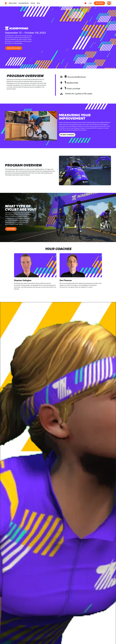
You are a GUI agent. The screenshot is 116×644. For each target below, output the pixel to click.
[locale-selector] (85, 4)
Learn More (11, 230)
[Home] (6, 4)
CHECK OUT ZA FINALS (14, 49)
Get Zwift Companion (67, 135)
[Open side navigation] (109, 4)
